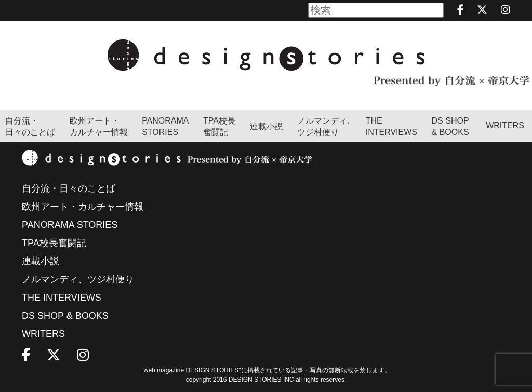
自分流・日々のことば (30, 126)
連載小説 (267, 126)
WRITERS (505, 125)
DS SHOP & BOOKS (450, 126)
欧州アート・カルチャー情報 (99, 126)
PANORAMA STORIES (165, 126)
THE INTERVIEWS (62, 298)
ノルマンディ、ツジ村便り (78, 279)
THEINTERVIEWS (391, 126)
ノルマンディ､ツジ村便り (324, 126)
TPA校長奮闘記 (219, 126)
